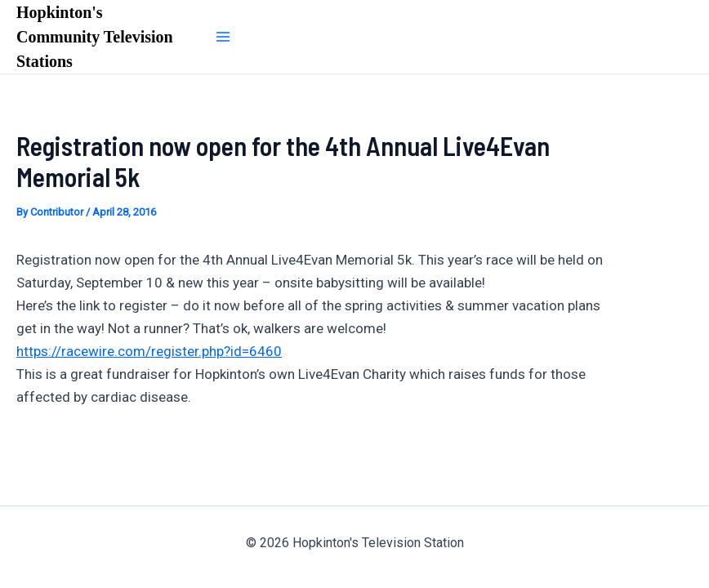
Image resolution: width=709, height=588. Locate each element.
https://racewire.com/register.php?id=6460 (149, 351)
